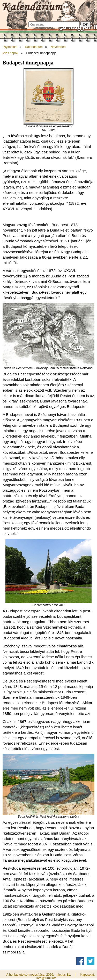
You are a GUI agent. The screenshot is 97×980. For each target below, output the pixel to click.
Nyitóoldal (10, 47)
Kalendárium (34, 47)
